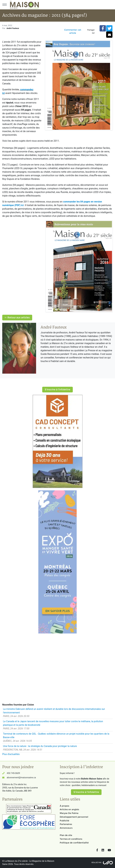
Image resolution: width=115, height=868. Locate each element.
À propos (64, 806)
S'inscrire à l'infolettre (57, 389)
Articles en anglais (69, 809)
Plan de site (66, 835)
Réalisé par (96, 863)
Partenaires (66, 824)
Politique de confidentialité (74, 843)
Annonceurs (66, 828)
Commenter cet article (73, 31)
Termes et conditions (71, 839)
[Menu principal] (4, 5)
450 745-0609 (13, 773)
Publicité (64, 821)
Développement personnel (74, 817)
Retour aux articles (17, 317)
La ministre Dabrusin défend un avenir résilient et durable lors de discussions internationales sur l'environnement (54, 711)
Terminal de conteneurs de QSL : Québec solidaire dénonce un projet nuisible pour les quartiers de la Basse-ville (56, 736)
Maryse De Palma (69, 813)
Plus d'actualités (11, 754)
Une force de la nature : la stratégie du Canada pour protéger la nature (40, 746)
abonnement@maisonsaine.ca (21, 778)
